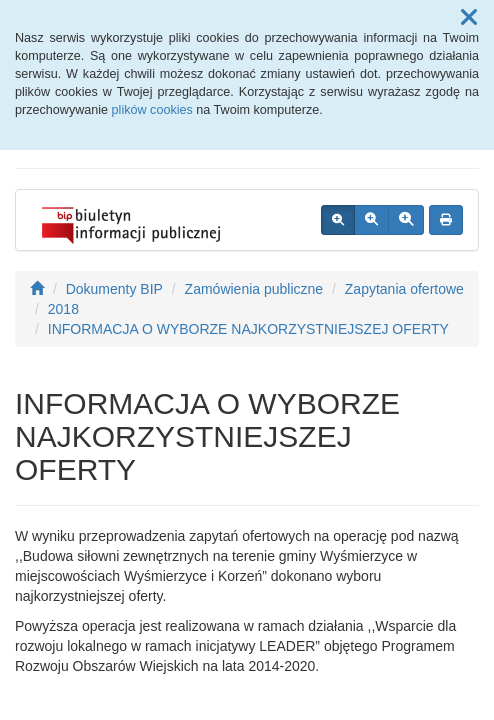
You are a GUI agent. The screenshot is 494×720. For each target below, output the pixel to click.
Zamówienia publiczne (254, 289)
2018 (63, 309)
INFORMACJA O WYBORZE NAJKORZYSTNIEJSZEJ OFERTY (248, 329)
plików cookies (152, 110)
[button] (469, 18)
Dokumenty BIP (114, 289)
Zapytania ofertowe (404, 289)
